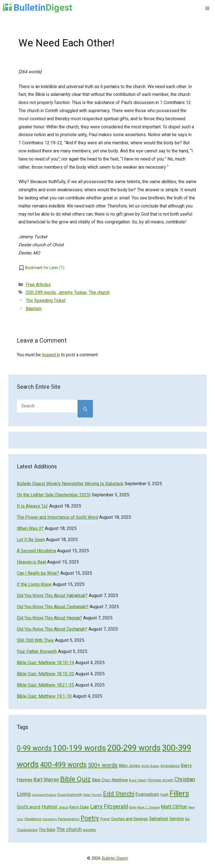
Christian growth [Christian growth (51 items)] (160, 780)
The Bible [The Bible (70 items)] (47, 830)
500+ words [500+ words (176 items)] (103, 765)
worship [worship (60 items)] (89, 830)
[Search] (85, 409)
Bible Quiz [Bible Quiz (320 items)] (75, 779)
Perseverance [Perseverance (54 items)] (69, 819)
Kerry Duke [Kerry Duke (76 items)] (79, 807)
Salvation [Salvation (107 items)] (159, 819)
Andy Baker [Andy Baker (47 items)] (150, 766)
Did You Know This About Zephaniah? (53, 607)
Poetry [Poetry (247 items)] (90, 818)
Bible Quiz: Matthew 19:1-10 (44, 696)
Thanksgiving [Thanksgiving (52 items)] (27, 830)
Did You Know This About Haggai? (49, 618)
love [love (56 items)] (132, 807)
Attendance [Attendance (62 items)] (170, 766)
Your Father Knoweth (37, 652)
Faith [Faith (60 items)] (164, 795)
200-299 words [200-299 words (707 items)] (134, 748)
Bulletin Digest (115, 858)
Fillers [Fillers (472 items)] (179, 793)
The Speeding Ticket (46, 301)
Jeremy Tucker (72, 293)
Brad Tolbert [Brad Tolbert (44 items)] (138, 780)
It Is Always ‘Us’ (32, 506)
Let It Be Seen (31, 540)
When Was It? (30, 529)
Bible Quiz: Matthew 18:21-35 (45, 685)
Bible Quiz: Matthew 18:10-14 (45, 663)
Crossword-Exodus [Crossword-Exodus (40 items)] (44, 795)
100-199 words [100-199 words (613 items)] (80, 748)
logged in (51, 355)
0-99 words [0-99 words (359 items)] (34, 748)
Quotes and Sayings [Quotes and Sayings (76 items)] (129, 819)
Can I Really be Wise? (38, 573)
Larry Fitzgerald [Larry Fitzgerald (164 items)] (109, 807)
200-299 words (41, 293)
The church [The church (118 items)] (69, 829)
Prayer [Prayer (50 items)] (105, 819)
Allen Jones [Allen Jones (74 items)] (129, 766)
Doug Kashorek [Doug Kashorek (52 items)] (70, 795)
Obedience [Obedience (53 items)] (33, 819)
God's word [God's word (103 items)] (29, 807)
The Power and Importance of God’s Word (57, 517)
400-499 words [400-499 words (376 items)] (63, 765)
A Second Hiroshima (36, 551)
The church (99, 293)
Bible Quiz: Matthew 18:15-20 (45, 674)
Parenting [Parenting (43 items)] (50, 819)
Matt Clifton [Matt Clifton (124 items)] (174, 807)
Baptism (34, 309)
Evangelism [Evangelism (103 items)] (147, 794)
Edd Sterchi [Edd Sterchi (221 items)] (119, 794)
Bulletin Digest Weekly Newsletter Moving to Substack (70, 484)
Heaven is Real (31, 562)
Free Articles (38, 285)
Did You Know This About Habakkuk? (52, 596)
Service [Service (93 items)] (177, 819)
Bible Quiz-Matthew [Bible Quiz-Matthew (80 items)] (110, 780)
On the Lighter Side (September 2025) (54, 495)
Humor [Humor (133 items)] (49, 807)
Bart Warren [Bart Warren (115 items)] (46, 780)
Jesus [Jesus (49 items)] (63, 807)
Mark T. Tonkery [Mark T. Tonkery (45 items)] (148, 807)
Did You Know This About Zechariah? (52, 629)
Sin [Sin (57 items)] (187, 819)
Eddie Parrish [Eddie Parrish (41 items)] (92, 795)
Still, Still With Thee (35, 640)
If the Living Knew (34, 584)
